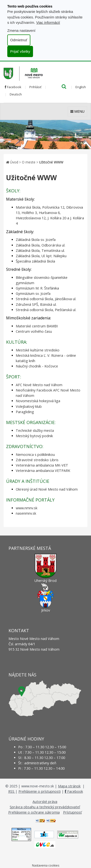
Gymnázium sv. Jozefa (33, 294)
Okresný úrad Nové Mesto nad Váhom (47, 489)
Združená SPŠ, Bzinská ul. (36, 304)
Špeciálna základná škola (35, 261)
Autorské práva (45, 802)
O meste (29, 162)
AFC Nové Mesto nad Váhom (39, 385)
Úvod (14, 162)
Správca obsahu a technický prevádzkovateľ (45, 807)
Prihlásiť (35, 87)
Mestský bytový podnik (34, 436)
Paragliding (25, 412)
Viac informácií (48, 22)
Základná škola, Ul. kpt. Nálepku (41, 256)
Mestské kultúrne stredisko (38, 350)
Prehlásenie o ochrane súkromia (34, 812)
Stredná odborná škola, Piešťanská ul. (46, 310)
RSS (12, 791)
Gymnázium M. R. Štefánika (37, 288)
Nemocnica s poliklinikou (35, 455)
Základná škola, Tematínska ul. (40, 251)
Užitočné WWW (51, 162)
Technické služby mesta (35, 430)
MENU (77, 111)
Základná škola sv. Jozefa (36, 240)
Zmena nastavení (21, 30)
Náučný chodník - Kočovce (37, 366)
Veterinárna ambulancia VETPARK (43, 471)
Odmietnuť (19, 40)
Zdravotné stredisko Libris (37, 460)
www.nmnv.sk (27, 508)
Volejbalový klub (29, 406)
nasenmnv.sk (26, 513)
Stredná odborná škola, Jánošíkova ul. (46, 299)
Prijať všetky (20, 51)
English (81, 87)
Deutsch (16, 94)
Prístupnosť (72, 812)
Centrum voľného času (34, 331)
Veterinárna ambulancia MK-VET (42, 465)
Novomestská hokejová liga (38, 401)
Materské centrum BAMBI (37, 326)
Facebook (13, 87)
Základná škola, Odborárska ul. (41, 245)
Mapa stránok (69, 786)
